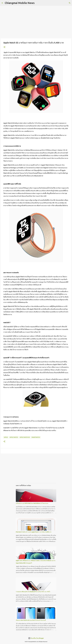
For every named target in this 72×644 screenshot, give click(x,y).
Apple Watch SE (25, 437)
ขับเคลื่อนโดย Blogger (36, 638)
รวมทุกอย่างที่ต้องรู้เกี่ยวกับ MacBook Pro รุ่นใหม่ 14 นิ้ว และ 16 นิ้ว (33, 592)
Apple (6, 437)
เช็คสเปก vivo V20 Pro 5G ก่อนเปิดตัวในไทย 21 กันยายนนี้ (31, 620)
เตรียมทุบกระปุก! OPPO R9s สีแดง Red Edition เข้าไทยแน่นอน (32, 503)
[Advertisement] (36, 470)
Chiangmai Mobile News (20, 3)
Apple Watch (14, 437)
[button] (4, 47)
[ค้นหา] (37, 3)
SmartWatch (36, 437)
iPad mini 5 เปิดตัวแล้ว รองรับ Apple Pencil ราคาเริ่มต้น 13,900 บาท (34, 532)
